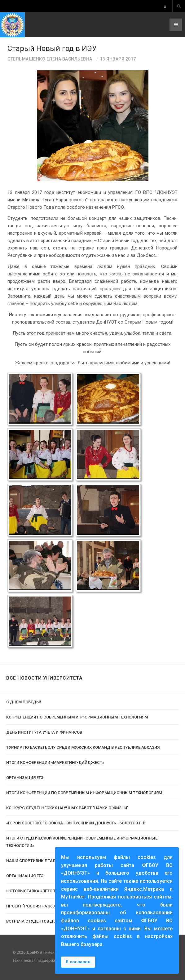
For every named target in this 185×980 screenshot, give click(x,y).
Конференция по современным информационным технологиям (77, 717)
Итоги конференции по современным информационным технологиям (84, 793)
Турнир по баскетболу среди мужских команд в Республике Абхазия (83, 747)
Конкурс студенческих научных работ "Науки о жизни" (67, 808)
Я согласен (78, 962)
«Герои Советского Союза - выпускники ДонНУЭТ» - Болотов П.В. (76, 823)
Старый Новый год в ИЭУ (52, 48)
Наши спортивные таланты (37, 861)
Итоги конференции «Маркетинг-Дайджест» (55, 762)
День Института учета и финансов (44, 732)
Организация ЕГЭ (25, 778)
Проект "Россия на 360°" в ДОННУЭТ (44, 906)
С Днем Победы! (24, 702)
